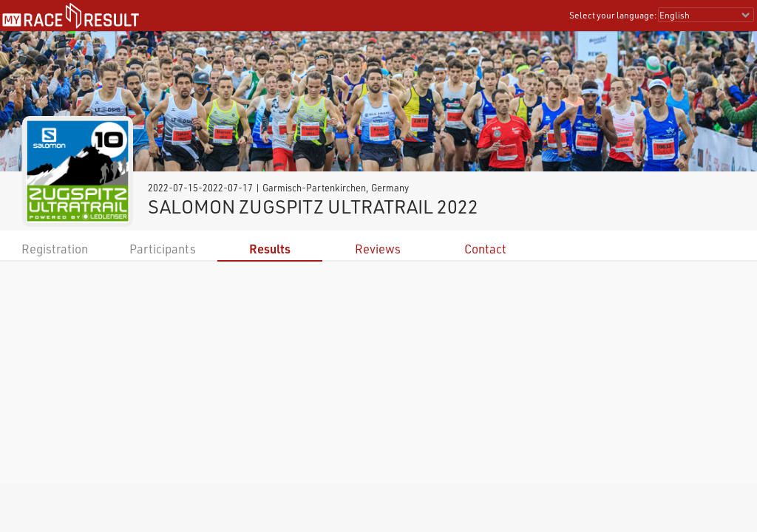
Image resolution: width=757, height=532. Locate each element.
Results (270, 249)
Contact (485, 249)
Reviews (378, 249)
